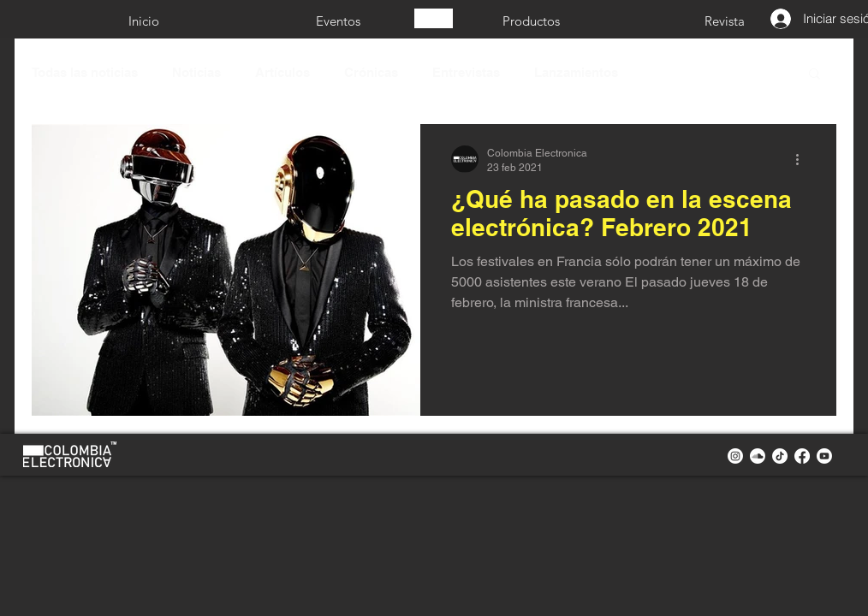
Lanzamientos (576, 72)
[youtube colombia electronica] (824, 456)
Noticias (196, 72)
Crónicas (371, 72)
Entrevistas (466, 72)
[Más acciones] (803, 159)
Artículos (282, 72)
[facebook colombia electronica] (802, 456)
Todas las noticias (85, 72)
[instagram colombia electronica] (735, 456)
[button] (814, 75)
